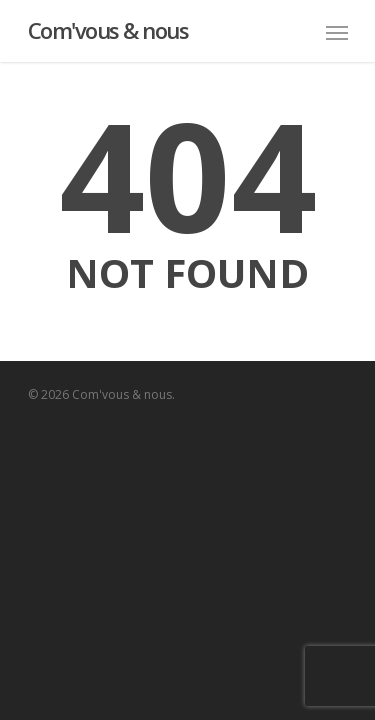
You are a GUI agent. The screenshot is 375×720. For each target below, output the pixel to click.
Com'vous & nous (108, 30)
